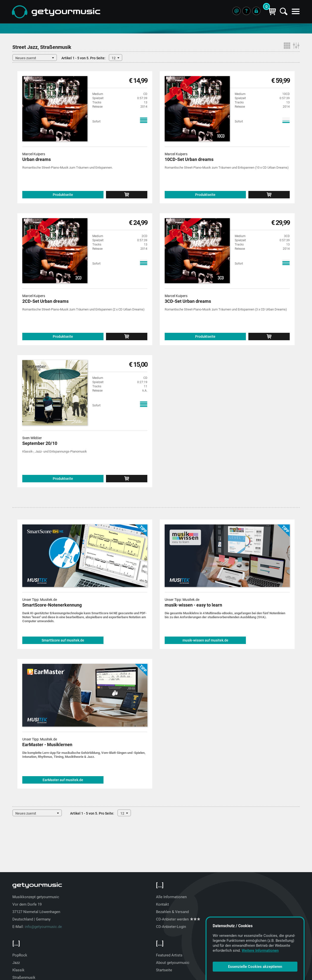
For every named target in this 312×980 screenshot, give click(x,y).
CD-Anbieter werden (178, 919)
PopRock (20, 955)
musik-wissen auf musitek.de (205, 640)
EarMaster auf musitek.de (63, 780)
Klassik (18, 970)
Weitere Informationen (260, 950)
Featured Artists (169, 955)
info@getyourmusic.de (43, 927)
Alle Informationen (171, 897)
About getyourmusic (173, 963)
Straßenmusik (24, 978)
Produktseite (63, 195)
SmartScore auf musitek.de (63, 640)
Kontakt (162, 904)
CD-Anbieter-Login (171, 927)
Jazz (16, 963)
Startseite (164, 970)
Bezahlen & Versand (172, 912)
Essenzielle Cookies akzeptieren (255, 967)
